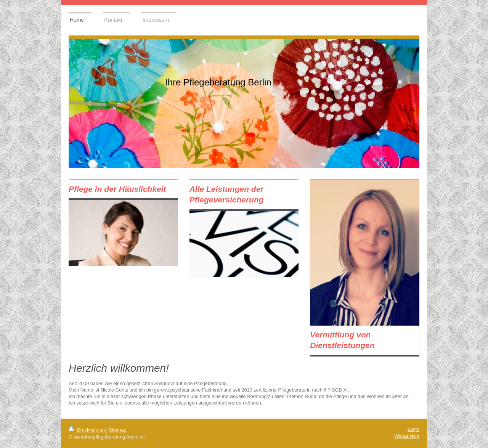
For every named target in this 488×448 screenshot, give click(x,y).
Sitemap (117, 430)
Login (413, 429)
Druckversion (87, 430)
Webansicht (407, 436)
